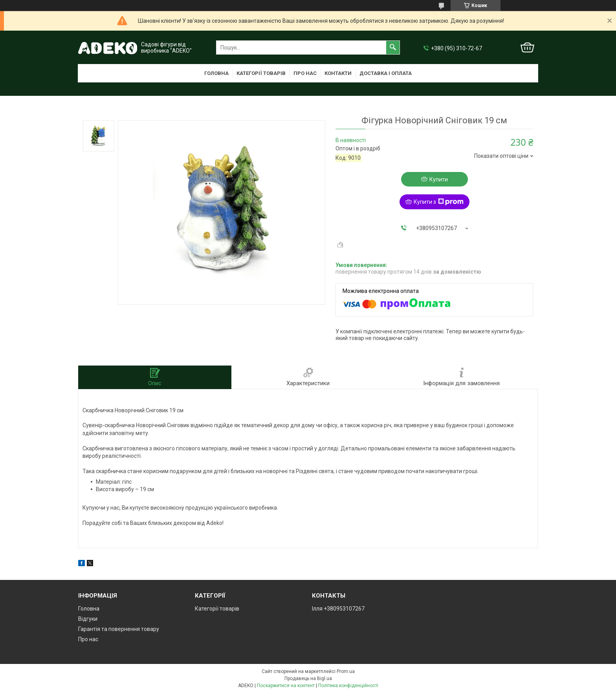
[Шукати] (393, 48)
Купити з (439, 202)
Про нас (305, 73)
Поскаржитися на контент (286, 686)
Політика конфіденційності (348, 686)
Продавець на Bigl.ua (308, 678)
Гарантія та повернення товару (119, 629)
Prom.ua (346, 671)
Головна (216, 73)
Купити (439, 179)
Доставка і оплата (386, 73)
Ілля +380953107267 (338, 609)
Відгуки (88, 619)
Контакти (338, 73)
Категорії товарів (261, 73)
